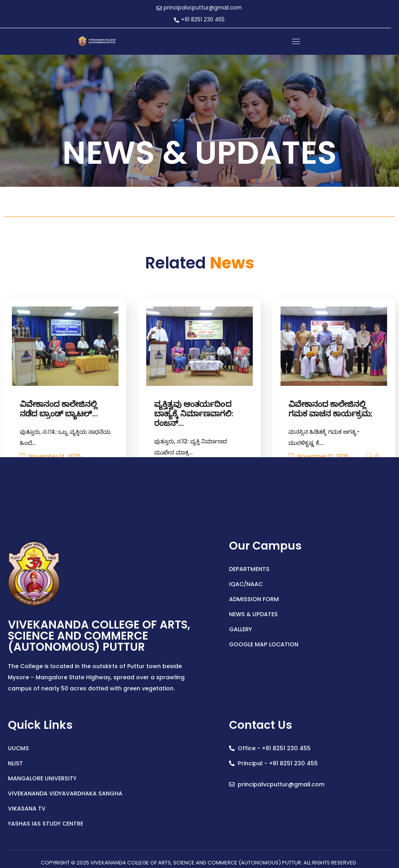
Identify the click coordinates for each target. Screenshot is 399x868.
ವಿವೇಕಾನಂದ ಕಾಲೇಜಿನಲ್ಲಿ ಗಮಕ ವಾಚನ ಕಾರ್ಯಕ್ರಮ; (331, 408)
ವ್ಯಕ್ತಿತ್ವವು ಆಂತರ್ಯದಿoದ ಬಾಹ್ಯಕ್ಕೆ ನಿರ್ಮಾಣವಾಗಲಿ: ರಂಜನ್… (194, 412)
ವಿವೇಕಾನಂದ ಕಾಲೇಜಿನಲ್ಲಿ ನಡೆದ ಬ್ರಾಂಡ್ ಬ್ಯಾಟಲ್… (59, 408)
